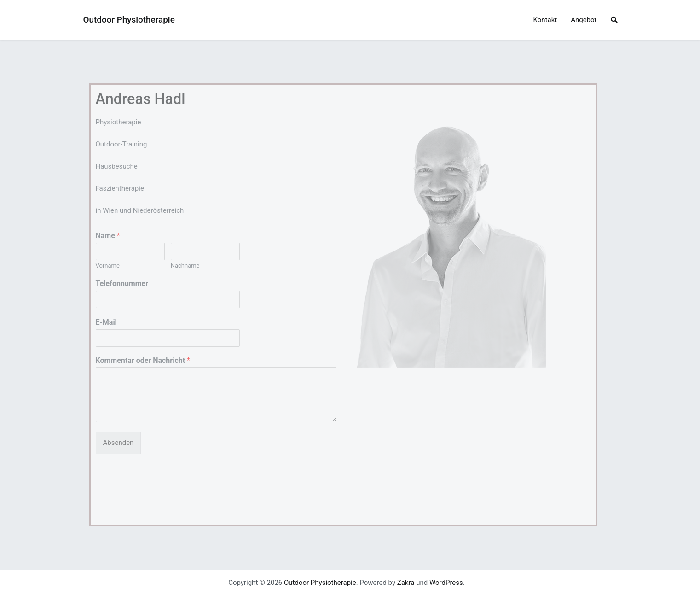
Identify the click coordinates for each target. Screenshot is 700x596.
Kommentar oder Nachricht (143, 360)
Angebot (584, 20)
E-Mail (106, 322)
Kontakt (545, 20)
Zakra (406, 583)
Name (108, 236)
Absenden (119, 443)
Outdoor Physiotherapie (129, 20)
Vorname (108, 266)
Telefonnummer (122, 283)
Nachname (185, 266)
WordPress (446, 583)
